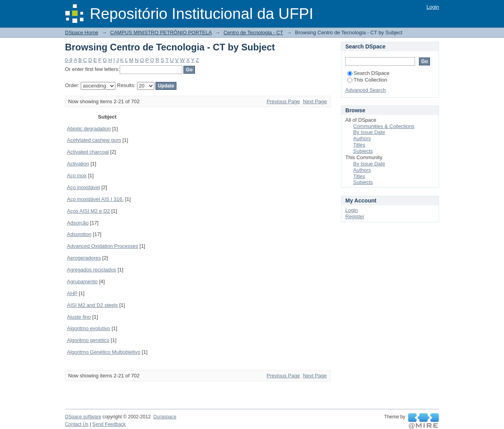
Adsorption (79, 234)
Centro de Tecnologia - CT (253, 32)
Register (355, 216)
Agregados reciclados (92, 270)
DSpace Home (82, 32)
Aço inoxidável (83, 187)
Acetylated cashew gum (94, 140)
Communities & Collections (384, 126)
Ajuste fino (79, 317)
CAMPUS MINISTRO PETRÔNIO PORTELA (161, 32)
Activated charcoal (88, 152)
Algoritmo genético (88, 340)
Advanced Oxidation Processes (103, 246)
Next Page (315, 101)
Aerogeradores (84, 258)
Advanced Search (366, 90)
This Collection (367, 80)
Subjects (363, 151)
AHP (72, 293)
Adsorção (78, 223)
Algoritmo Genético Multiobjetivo (104, 352)
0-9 (69, 60)
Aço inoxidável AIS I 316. (95, 199)
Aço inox (77, 175)
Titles (359, 145)
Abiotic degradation (89, 129)
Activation (78, 164)
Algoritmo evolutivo (89, 328)
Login (433, 7)
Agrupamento (82, 281)
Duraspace (165, 417)
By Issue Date (369, 132)
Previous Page (283, 101)
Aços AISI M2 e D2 (88, 211)
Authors (362, 138)
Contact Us (77, 424)
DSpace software (83, 417)
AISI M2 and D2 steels (92, 305)
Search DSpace (368, 73)
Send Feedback (109, 424)
